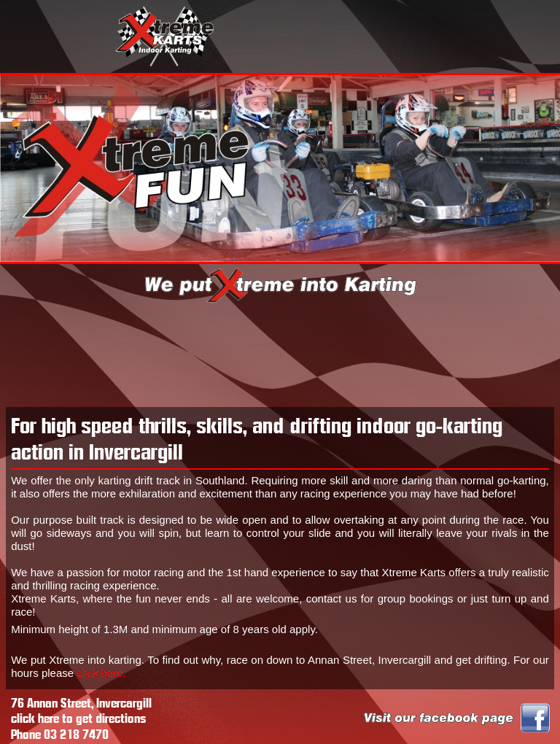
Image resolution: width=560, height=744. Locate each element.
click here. (101, 673)
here (48, 719)
